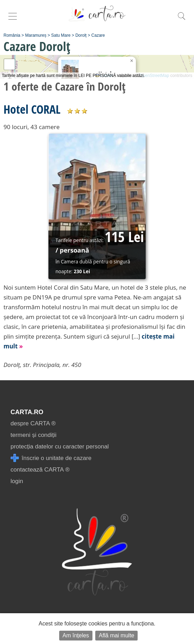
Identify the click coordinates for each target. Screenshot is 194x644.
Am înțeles (76, 635)
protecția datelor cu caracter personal (60, 447)
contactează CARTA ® (40, 470)
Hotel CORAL (32, 109)
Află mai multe (116, 635)
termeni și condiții (33, 435)
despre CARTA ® (33, 423)
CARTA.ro (27, 412)
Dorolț (81, 35)
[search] (181, 20)
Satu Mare (61, 35)
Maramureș (36, 35)
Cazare (98, 35)
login (17, 481)
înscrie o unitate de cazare (51, 458)
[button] (132, 61)
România (12, 35)
